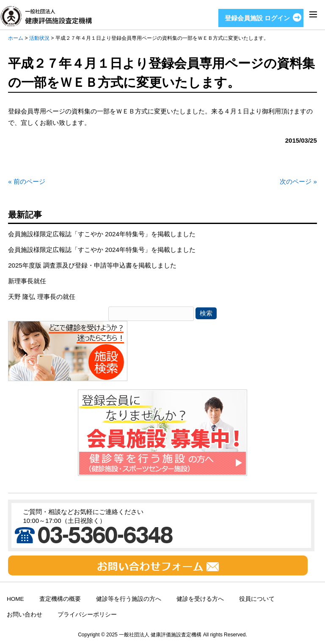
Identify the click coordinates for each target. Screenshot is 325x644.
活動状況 (39, 38)
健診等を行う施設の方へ (129, 599)
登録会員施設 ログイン (257, 18)
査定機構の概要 (60, 599)
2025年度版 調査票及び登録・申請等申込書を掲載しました (92, 265)
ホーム (16, 38)
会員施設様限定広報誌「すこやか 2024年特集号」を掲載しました (102, 234)
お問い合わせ (25, 615)
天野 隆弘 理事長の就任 (41, 297)
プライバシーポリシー (87, 615)
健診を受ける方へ (200, 599)
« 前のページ (27, 181)
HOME (15, 599)
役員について (257, 599)
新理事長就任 (27, 281)
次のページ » (298, 181)
